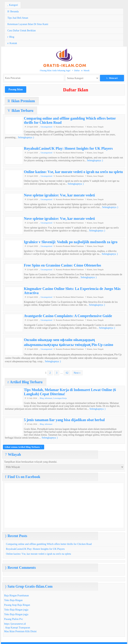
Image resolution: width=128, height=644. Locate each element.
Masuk (85, 70)
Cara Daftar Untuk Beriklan (22, 31)
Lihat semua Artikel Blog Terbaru (23, 447)
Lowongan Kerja (60, 398)
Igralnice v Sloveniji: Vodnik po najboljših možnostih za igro (71, 242)
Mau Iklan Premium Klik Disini (20, 631)
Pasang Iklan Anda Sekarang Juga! (55, 70)
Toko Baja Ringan (13, 600)
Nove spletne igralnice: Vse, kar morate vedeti (59, 195)
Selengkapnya (26, 137)
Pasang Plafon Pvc (14, 619)
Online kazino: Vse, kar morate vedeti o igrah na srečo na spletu (73, 172)
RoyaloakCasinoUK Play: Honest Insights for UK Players (68, 148)
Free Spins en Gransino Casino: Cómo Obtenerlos (62, 265)
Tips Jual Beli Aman (18, 18)
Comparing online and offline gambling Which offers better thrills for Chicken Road (49, 544)
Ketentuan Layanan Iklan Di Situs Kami (28, 24)
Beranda (13, 12)
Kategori (13, 5)
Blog (11, 37)
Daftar (76, 70)
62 (67, 373)
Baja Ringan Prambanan (16, 596)
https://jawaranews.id (15, 624)
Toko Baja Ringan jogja (16, 610)
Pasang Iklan (16, 89)
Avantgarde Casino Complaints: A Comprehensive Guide (68, 316)
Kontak (12, 43)
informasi (48, 398)
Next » (77, 373)
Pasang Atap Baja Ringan (17, 605)
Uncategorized (46, 127)
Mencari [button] (112, 78)
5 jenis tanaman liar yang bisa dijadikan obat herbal (64, 420)
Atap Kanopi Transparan (18, 628)
